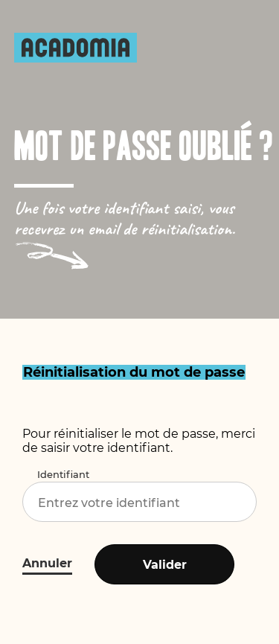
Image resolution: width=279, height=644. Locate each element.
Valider (165, 565)
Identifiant (63, 474)
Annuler (47, 563)
